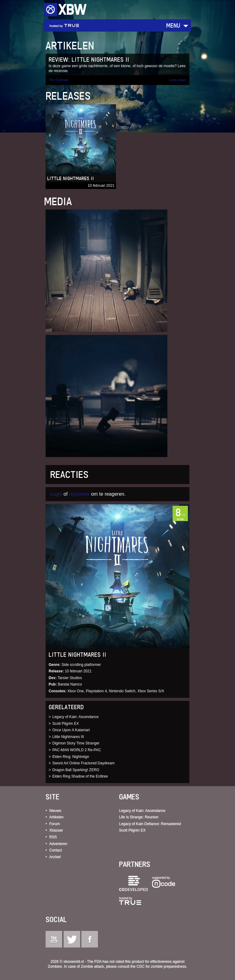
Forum (55, 824)
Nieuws (55, 811)
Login (56, 494)
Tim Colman (58, 80)
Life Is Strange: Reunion (139, 817)
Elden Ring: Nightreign (71, 757)
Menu (173, 25)
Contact (56, 850)
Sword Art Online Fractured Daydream (83, 763)
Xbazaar (56, 830)
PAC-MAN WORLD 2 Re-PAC (77, 750)
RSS (53, 837)
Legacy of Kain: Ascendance (75, 717)
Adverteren (58, 844)
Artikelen (56, 817)
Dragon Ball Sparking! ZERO (76, 770)
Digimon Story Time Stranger (76, 743)
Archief (55, 857)
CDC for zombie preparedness (161, 967)
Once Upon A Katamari (71, 730)
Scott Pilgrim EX (66, 724)
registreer (79, 494)
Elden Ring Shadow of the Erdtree (80, 776)
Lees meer (178, 80)
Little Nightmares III (68, 737)
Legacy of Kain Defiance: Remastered (150, 824)
